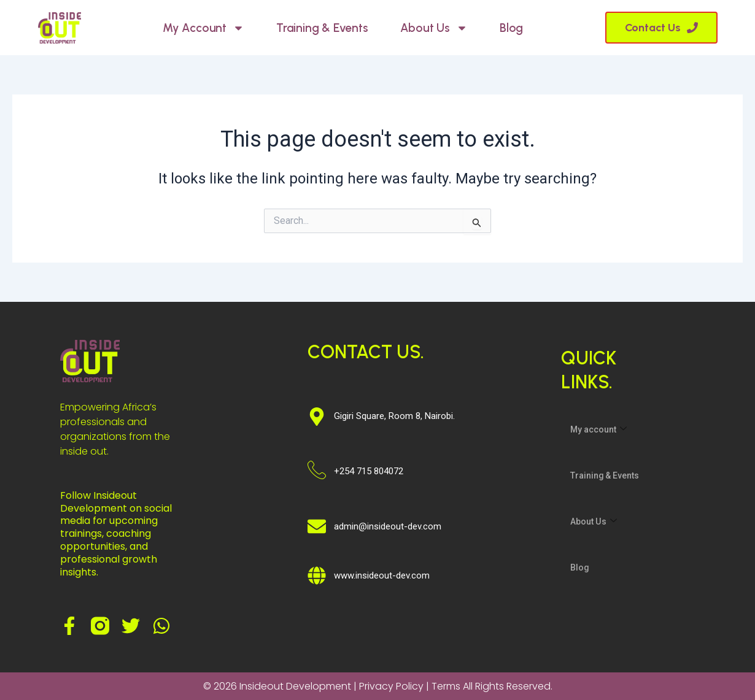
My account (203, 28)
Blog (511, 28)
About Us (434, 28)
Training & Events (322, 28)
